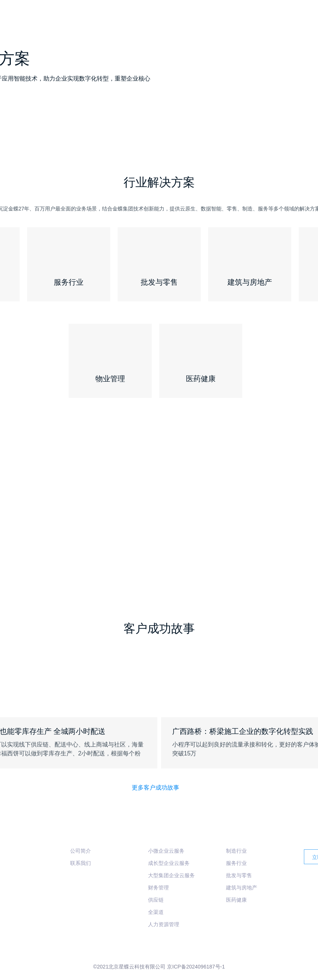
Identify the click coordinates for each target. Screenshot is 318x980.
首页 (217, 17)
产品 (240, 17)
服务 (295, 17)
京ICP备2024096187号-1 (196, 967)
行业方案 (269, 17)
